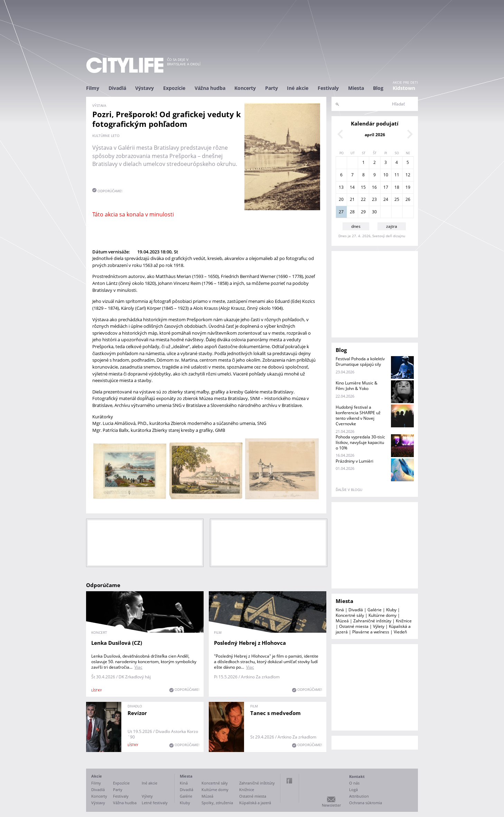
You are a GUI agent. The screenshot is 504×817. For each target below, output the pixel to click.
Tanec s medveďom (276, 713)
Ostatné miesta (354, 626)
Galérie (375, 610)
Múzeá (342, 621)
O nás (354, 783)
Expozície (174, 88)
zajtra (392, 226)
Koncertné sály (350, 615)
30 (374, 212)
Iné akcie (298, 88)
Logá (353, 790)
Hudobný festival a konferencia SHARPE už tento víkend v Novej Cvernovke (358, 415)
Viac (138, 667)
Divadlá (117, 88)
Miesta (356, 88)
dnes (356, 226)
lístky (97, 690)
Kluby (391, 610)
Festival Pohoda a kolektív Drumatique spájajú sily (360, 361)
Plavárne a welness (371, 632)
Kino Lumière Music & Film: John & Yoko (357, 386)
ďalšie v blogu (349, 490)
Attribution (359, 796)
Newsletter (331, 805)
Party (272, 88)
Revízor (137, 713)
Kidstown (404, 88)
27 (341, 212)
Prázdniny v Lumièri (354, 461)
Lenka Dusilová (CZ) (117, 643)
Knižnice (404, 621)
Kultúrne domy (382, 615)
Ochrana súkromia (366, 803)
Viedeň (400, 632)
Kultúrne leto (106, 136)
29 (363, 212)
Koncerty (245, 88)
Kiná (340, 610)
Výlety (379, 626)
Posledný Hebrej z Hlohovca (250, 643)
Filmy (93, 88)
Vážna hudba (210, 88)
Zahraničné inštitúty (372, 621)
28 (352, 212)
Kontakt (357, 776)
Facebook (289, 781)
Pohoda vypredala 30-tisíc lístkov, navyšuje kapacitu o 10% (360, 442)
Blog (378, 88)
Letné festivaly (155, 803)
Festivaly (328, 88)
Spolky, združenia (217, 803)
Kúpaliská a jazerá (255, 803)
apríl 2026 (375, 135)
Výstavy (144, 88)
